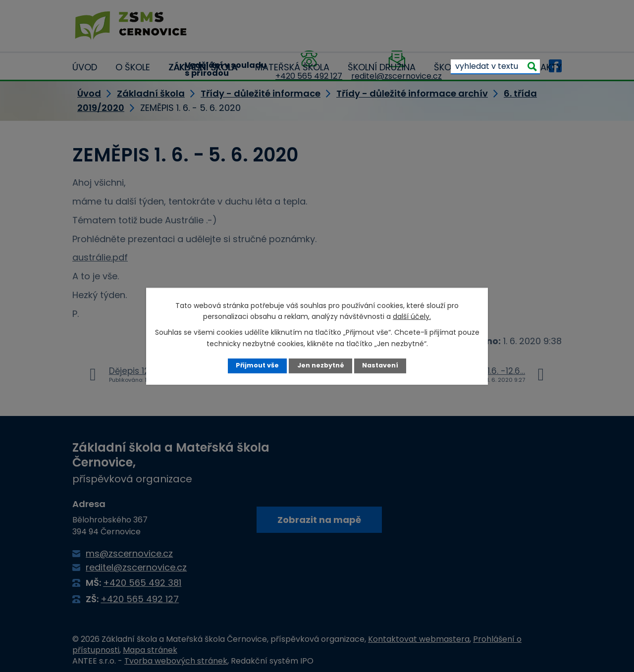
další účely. (412, 316)
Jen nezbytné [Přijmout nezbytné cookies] (321, 365)
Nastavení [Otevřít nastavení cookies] (380, 365)
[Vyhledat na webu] (495, 66)
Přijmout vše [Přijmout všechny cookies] (257, 365)
